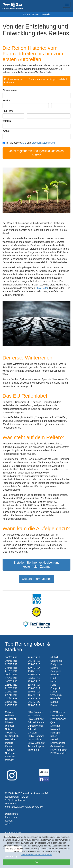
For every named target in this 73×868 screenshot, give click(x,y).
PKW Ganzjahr (36, 719)
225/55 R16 (34, 678)
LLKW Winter (35, 739)
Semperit (55, 688)
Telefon (7, 121)
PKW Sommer (35, 712)
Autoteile (45, 15)
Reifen (26, 15)
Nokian (9, 729)
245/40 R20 (34, 702)
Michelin (55, 657)
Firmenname (10, 90)
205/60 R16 (11, 675)
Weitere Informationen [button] (37, 579)
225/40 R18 (11, 695)
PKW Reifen (42, 288)
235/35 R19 (11, 702)
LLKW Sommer (36, 736)
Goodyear (56, 671)
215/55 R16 (11, 671)
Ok (36, 862)
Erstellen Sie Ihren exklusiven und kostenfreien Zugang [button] (36, 565)
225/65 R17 (34, 705)
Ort (11, 111)
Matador (9, 760)
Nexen (54, 681)
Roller (54, 736)
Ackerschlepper (36, 746)
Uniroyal (9, 726)
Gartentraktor (57, 746)
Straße (6, 101)
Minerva (9, 722)
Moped (54, 739)
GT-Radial (10, 719)
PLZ (5, 111)
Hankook (55, 675)
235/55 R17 (34, 698)
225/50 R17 (11, 685)
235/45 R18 (11, 705)
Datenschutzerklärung (43, 143)
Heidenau (10, 716)
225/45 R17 (11, 664)
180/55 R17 (34, 671)
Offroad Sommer (36, 722)
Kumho (54, 702)
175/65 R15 (34, 681)
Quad (53, 722)
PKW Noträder (58, 753)
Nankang (10, 753)
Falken (54, 692)
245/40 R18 (34, 657)
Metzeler (10, 712)
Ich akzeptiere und (29, 143)
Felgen (35, 15)
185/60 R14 (34, 688)
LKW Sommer (58, 712)
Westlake (10, 739)
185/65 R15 (11, 668)
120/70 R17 (34, 668)
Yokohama (11, 733)
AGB (24, 143)
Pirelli (53, 678)
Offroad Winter (35, 726)
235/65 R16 (34, 692)
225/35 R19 (11, 698)
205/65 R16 (34, 664)
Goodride (55, 698)
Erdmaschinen (58, 743)
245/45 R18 (34, 661)
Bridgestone (57, 664)
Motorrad (55, 726)
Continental (56, 661)
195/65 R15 (11, 661)
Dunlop (54, 668)
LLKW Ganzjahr (36, 743)
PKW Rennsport (59, 750)
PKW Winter (34, 716)
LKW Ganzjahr (58, 719)
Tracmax (10, 750)
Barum (54, 705)
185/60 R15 (11, 681)
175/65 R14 (11, 678)
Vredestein (56, 695)
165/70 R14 (34, 695)
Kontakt (9, 821)
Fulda (53, 685)
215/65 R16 (11, 688)
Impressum (11, 817)
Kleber (8, 746)
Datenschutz (12, 814)
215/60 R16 (11, 692)
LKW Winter (57, 716)
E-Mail (6, 131)
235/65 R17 (34, 675)
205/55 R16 (11, 657)
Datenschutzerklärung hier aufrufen (36, 854)
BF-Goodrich (12, 736)
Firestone (10, 757)
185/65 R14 (34, 685)
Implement (33, 750)
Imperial (9, 743)
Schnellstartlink (13, 833)
